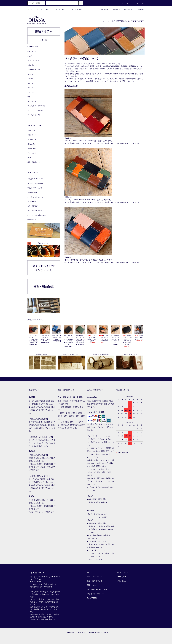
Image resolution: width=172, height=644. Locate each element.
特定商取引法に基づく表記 (97, 589)
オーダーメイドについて (35, 197)
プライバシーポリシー (96, 594)
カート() (138, 3)
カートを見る (121, 577)
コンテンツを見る (74, 9)
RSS (89, 598)
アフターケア (32, 202)
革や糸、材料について (35, 188)
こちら (93, 490)
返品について (92, 585)
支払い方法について (95, 577)
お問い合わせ (127, 9)
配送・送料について (95, 581)
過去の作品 (115, 9)
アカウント (125, 3)
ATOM (94, 598)
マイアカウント (122, 572)
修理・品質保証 (32, 206)
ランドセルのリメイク (35, 211)
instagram (139, 9)
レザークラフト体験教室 (35, 183)
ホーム (30, 9)
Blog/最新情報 (102, 9)
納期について (32, 220)
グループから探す (59, 9)
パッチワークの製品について (37, 215)
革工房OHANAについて (35, 179)
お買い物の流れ (32, 193)
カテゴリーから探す (42, 9)
